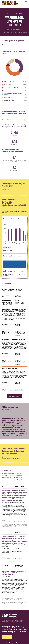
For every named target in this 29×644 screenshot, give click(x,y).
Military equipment (7, 32)
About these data (7, 44)
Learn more (4, 213)
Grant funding (17, 29)
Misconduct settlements (21, 32)
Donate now (7, 637)
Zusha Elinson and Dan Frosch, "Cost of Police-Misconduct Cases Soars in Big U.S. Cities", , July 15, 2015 (14, 600)
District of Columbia (15, 13)
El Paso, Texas (20, 120)
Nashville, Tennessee (8, 117)
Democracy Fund (19, 622)
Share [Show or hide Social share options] (25, 10)
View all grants (14, 396)
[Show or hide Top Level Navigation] (26, 2)
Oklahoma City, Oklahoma (8, 120)
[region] (14, 343)
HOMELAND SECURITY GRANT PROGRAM (11, 291)
